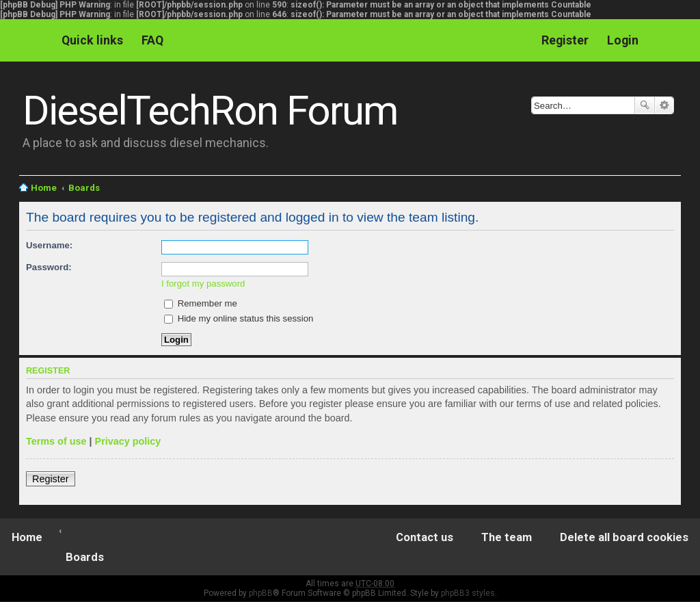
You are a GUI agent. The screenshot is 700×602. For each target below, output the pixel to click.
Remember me (201, 303)
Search (645, 105)
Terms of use (56, 441)
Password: (49, 267)
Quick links (92, 40)
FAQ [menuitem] (152, 40)
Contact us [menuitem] (425, 537)
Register (51, 479)
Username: (49, 245)
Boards (84, 188)
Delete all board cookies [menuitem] (624, 537)
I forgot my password (203, 284)
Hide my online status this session (239, 318)
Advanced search (664, 105)
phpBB (261, 593)
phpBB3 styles (468, 593)
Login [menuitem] (623, 40)
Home (44, 188)
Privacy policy (128, 441)
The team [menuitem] (507, 537)
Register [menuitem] (565, 40)
